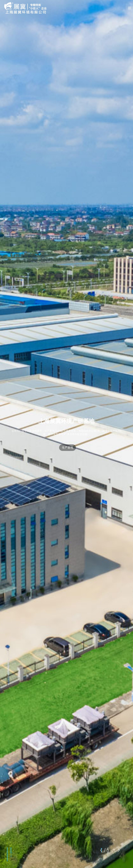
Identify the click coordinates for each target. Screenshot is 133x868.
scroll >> (11, 852)
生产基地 (68, 448)
